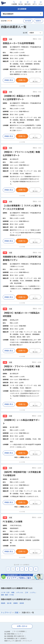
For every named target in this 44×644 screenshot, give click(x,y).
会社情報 (7, 632)
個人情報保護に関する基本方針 (14, 636)
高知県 (22, 603)
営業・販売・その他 (7, 595)
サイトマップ (27, 641)
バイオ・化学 (5, 593)
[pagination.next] (36, 569)
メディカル (20, 593)
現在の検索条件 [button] (8, 14)
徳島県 (3, 603)
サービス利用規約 (19, 631)
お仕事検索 (14, 3)
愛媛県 (15, 603)
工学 (27, 593)
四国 (17, 612)
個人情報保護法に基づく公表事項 (15, 638)
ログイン (35, 3)
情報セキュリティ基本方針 (13, 641)
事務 (13, 593)
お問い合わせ (22, 626)
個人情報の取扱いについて (13, 634)
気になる (21, 3)
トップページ (6, 612)
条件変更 (28, 21)
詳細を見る (9, 80)
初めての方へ (28, 3)
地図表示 (38, 21)
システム (33, 593)
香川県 (9, 603)
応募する (22, 80)
